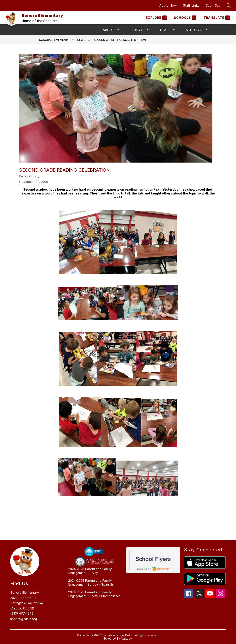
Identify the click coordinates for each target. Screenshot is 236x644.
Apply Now (168, 5)
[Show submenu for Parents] (137, 30)
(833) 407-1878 (22, 613)
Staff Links (191, 5)
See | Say (213, 5)
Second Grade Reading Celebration (120, 40)
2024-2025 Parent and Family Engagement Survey (90, 571)
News (81, 40)
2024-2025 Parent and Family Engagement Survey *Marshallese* (94, 594)
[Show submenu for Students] (195, 30)
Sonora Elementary (54, 40)
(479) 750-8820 (22, 608)
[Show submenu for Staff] (165, 30)
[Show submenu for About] (108, 30)
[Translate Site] (216, 18)
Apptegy (126, 638)
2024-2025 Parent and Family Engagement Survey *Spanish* (91, 582)
